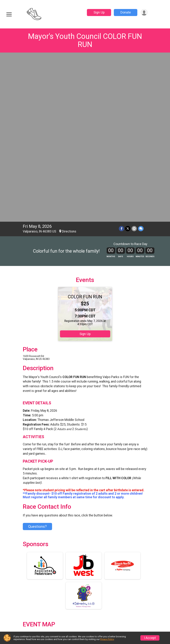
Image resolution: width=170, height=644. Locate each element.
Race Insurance (68, 605)
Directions (69, 65)
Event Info (97, 583)
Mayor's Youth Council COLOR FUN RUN (85, 40)
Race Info (63, 583)
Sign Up (99, 12)
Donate (125, 12)
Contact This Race (133, 623)
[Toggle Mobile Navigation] (9, 14)
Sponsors (96, 601)
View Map (85, 484)
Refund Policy (132, 592)
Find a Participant (65, 594)
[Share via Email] (134, 62)
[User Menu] (144, 13)
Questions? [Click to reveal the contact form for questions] (37, 360)
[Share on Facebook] (122, 62)
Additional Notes (39, 565)
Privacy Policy (111, 623)
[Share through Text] (141, 62)
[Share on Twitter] (128, 62)
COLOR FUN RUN (85, 130)
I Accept (150, 638)
